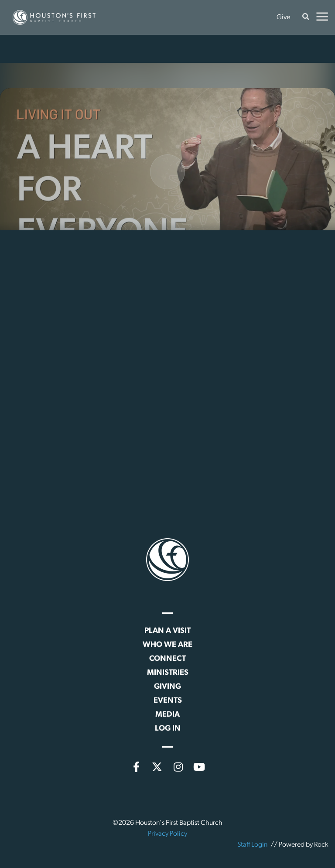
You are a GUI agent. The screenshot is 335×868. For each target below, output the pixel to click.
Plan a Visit (167, 631)
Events (168, 701)
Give (283, 17)
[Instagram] (178, 767)
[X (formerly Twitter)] (157, 767)
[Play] (167, 186)
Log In (168, 729)
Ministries (168, 673)
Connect (167, 659)
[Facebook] (136, 767)
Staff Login (252, 845)
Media (167, 715)
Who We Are (167, 645)
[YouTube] (199, 767)
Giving (167, 687)
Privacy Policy (167, 834)
